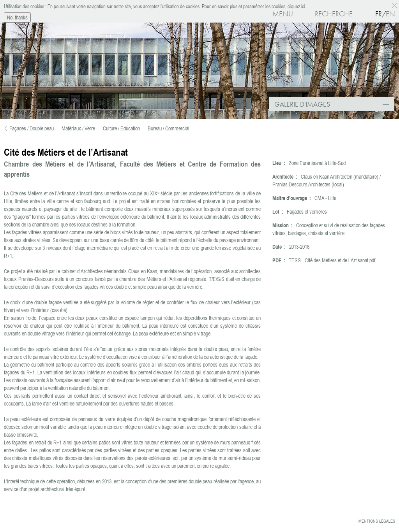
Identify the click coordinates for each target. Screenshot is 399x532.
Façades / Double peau (32, 128)
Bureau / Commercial (169, 128)
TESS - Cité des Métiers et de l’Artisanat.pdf (332, 260)
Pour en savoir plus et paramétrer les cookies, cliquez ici (253, 5)
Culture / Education (121, 128)
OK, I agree (396, 5)
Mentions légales (377, 521)
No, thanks (17, 17)
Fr (379, 14)
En (390, 14)
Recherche (334, 14)
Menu (283, 14)
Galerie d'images (334, 105)
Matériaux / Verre (78, 128)
